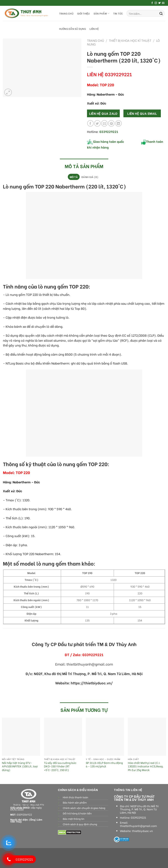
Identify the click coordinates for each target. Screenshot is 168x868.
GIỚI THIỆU (84, 13)
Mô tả (74, 177)
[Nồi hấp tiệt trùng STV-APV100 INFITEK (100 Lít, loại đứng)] (21, 737)
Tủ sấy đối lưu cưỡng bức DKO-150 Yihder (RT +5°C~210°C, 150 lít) (60, 766)
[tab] (74, 177)
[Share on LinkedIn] (118, 123)
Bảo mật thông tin (74, 819)
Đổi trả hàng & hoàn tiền (77, 813)
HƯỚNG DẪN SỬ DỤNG (72, 29)
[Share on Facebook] (90, 123)
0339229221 (138, 817)
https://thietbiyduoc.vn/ (92, 683)
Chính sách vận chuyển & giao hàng (84, 808)
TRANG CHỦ (66, 13)
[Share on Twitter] (97, 123)
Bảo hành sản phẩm (75, 802)
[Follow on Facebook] (152, 3)
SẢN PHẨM (102, 13)
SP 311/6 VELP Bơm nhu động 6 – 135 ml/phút (104, 765)
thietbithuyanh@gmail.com (138, 826)
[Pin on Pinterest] (111, 123)
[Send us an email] (163, 3)
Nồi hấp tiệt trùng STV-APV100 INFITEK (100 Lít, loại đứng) (20, 766)
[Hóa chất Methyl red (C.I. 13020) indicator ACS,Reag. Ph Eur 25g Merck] (147, 737)
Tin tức (118, 13)
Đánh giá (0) (90, 177)
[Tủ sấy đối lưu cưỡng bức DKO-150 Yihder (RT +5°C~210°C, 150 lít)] (63, 737)
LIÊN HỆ (94, 29)
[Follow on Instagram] (156, 3)
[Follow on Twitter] (159, 3)
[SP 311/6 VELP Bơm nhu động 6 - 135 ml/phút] (105, 737)
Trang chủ (96, 40)
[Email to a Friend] (104, 123)
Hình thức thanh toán (75, 797)
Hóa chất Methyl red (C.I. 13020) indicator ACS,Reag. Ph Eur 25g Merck (146, 766)
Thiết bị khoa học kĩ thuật (130, 40)
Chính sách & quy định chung (80, 824)
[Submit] (161, 13)
